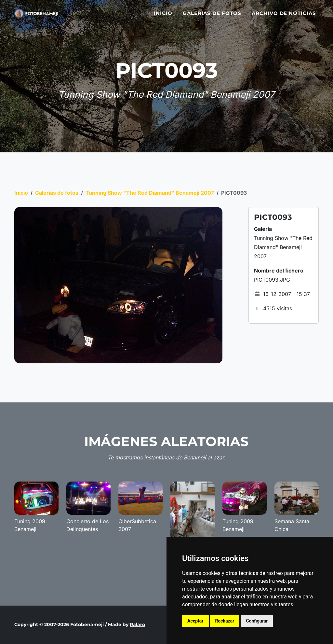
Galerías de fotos (212, 17)
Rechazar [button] (225, 621)
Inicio (163, 17)
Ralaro (137, 624)
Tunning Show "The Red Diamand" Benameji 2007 (150, 193)
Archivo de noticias (284, 17)
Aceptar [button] (195, 621)
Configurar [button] (257, 621)
